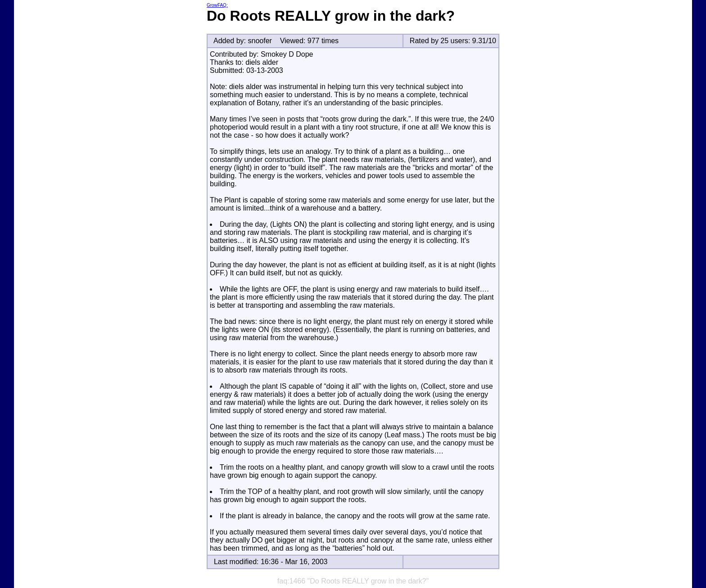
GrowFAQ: (217, 5)
